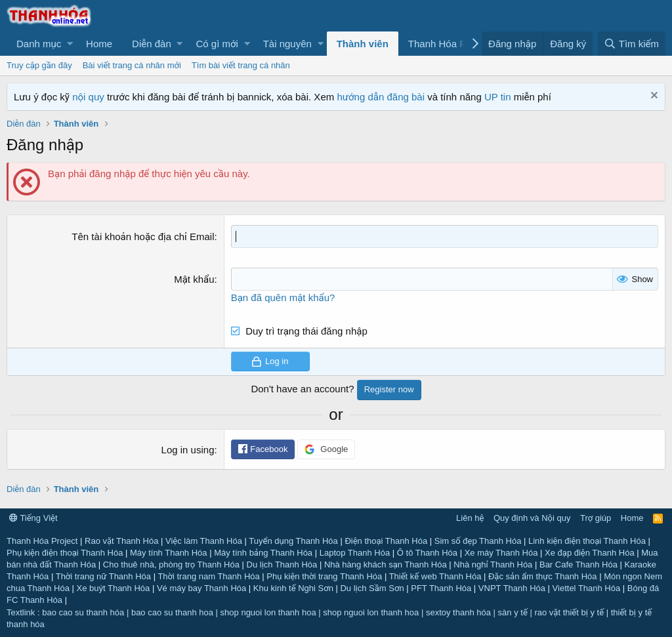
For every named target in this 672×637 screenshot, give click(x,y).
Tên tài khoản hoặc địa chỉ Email (143, 236)
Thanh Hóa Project (42, 541)
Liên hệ (470, 518)
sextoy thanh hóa (458, 612)
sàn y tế (513, 612)
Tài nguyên (287, 44)
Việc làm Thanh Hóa (204, 541)
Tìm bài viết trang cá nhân (241, 65)
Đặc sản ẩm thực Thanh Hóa (543, 576)
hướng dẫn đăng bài (381, 97)
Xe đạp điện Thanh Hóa (590, 553)
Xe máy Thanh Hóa (501, 553)
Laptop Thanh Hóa (355, 553)
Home (99, 44)
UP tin (499, 97)
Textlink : (23, 612)
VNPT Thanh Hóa (512, 588)
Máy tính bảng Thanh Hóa (263, 553)
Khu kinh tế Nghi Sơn (293, 588)
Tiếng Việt (33, 518)
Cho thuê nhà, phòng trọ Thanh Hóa (171, 565)
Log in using (188, 450)
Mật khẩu (194, 279)
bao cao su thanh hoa (172, 612)
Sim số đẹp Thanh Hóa (478, 541)
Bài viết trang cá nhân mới (132, 65)
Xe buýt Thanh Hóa (114, 588)
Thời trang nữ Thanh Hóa (103, 576)
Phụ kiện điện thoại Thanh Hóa (65, 553)
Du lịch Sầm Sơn (372, 588)
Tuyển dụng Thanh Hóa (293, 541)
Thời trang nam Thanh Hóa (208, 576)
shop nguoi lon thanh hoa (268, 612)
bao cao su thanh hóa (83, 612)
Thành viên (363, 44)
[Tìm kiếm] (632, 44)
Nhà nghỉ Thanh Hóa (493, 565)
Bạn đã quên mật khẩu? (283, 298)
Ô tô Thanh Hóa (427, 553)
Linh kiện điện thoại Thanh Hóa (587, 541)
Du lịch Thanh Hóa (282, 565)
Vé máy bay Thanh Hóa (201, 588)
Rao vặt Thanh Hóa (121, 541)
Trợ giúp (596, 518)
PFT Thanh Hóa (441, 588)
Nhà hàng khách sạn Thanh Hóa (386, 565)
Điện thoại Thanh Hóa (386, 541)
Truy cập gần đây (39, 65)
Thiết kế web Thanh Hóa (435, 576)
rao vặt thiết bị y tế (569, 612)
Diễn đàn (152, 44)
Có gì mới (217, 44)
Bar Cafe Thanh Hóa (578, 565)
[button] (41, 44)
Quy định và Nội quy (532, 518)
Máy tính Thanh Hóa (169, 553)
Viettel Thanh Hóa (587, 588)
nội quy (88, 97)
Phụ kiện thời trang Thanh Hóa (324, 576)
